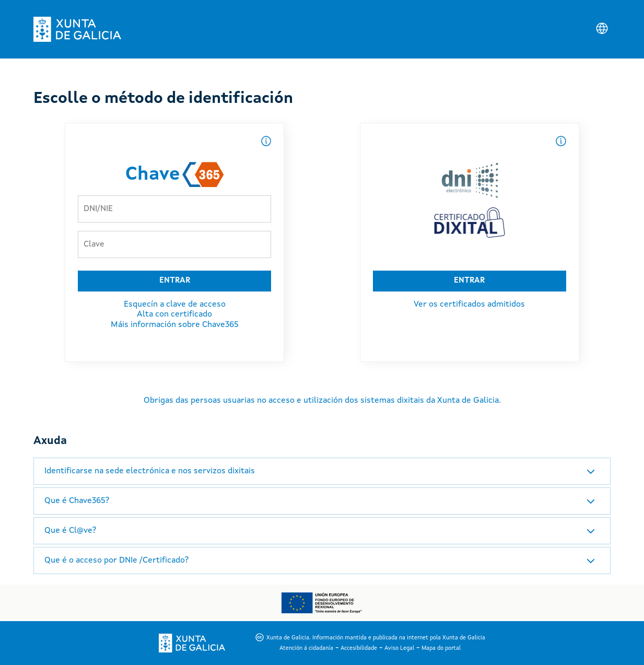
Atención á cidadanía (306, 649)
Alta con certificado (174, 314)
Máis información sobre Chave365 (175, 325)
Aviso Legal (399, 649)
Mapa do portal (441, 649)
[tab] (322, 471)
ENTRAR (175, 281)
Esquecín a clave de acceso (175, 305)
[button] (322, 471)
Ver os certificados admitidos (469, 305)
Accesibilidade (359, 649)
